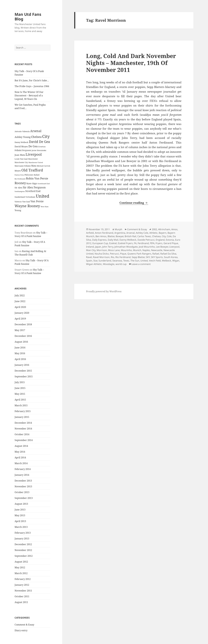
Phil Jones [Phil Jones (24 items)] (29, 175)
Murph (118, 229)
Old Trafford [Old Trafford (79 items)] (32, 170)
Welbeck (167, 261)
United (144, 261)
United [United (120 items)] (43, 196)
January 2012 (22, 585)
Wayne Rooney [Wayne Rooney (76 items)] (27, 206)
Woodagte (109, 264)
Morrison (102, 250)
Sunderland (105, 261)
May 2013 (20, 515)
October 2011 (22, 596)
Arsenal (131, 233)
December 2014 (23, 423)
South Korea (171, 257)
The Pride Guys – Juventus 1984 (32, 86)
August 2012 (21, 562)
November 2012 (23, 550)
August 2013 (21, 504)
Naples (146, 250)
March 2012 (21, 573)
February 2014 (23, 469)
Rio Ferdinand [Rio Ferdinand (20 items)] (20, 179)
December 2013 (23, 481)
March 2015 (21, 405)
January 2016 (22, 365)
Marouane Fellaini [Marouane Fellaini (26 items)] (23, 166)
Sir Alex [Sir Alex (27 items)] (18, 188)
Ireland (90, 247)
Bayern (163, 233)
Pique (123, 254)
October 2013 (22, 492)
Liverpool (174, 247)
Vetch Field (155, 261)
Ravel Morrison (101, 257)
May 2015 (20, 394)
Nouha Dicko (102, 254)
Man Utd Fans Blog (28, 17)
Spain (89, 261)
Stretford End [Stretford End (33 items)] (33, 191)
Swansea (117, 261)
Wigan (176, 261)
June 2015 (20, 388)
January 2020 (22, 313)
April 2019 (20, 319)
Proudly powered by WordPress (104, 291)
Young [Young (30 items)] (18, 210)
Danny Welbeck (128, 240)
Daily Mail (113, 240)
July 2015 (20, 382)
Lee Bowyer (162, 247)
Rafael (156, 254)
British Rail (130, 236)
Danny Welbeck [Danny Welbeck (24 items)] (21, 142)
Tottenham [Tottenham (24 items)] (30, 197)
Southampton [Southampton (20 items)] (20, 191)
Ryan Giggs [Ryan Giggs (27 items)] (32, 183)
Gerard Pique (171, 243)
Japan (98, 247)
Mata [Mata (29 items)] (34, 166)
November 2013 (23, 486)
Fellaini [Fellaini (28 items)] (18, 150)
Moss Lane (114, 250)
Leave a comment (141, 264)
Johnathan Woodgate (126, 247)
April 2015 (20, 400)
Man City (91, 250)
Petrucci (114, 254)
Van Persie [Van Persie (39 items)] (37, 201)
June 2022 (20, 301)
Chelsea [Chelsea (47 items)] (36, 137)
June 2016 (20, 348)
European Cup (100, 243)
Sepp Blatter (138, 257)
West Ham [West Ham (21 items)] (44, 207)
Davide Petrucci (146, 240)
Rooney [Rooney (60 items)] (20, 183)
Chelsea (156, 236)
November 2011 (23, 591)
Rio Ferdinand (123, 257)
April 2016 (20, 359)
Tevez (126, 261)
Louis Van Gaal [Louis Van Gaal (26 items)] (21, 159)
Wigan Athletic (94, 264)
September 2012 (24, 556)
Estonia (170, 240)
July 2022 (20, 295)
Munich (137, 250)
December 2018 (23, 324)
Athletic (153, 233)
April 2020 (20, 307)
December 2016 (23, 336)
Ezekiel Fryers (125, 243)
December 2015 (23, 371)
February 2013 (23, 533)
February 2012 (23, 579)
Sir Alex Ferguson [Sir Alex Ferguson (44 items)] (34, 187)
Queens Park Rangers (139, 254)
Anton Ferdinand (104, 233)
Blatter (111, 236)
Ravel (89, 257)
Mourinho (126, 250)
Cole (169, 236)
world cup (121, 264)
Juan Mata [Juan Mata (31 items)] (20, 155)
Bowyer (120, 236)
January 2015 (22, 417)
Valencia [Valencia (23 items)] (18, 202)
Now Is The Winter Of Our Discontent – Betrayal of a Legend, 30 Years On (29, 95)
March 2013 (21, 527)
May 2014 (20, 452)
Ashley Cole (142, 233)
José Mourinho (147, 247)
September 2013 (24, 498)
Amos (174, 229)
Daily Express (99, 240)
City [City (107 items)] (46, 136)
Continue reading (134, 203)
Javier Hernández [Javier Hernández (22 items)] (39, 150)
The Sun (135, 261)
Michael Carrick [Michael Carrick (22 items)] (43, 166)
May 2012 (20, 567)
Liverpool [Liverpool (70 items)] (34, 154)
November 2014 (23, 429)
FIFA (152, 243)
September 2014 (24, 440)
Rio (113, 257)
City (164, 236)
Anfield (90, 233)
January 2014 (22, 475)
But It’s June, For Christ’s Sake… (32, 80)
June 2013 (20, 510)
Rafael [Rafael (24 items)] (37, 175)
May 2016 (20, 353)
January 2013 (22, 539)
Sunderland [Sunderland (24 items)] (20, 197)
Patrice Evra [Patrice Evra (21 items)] (19, 175)
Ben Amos (101, 236)
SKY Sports (157, 257)
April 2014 (20, 457)
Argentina (120, 233)
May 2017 (20, 330)
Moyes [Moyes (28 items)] (18, 171)
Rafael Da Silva (168, 254)
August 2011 (21, 602)
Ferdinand (143, 243)
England (160, 240)
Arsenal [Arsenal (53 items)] (36, 131)
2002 (154, 229)
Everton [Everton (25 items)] (42, 147)
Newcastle (157, 250)
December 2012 (23, 544)
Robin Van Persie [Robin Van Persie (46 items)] (37, 178)
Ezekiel (113, 243)
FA (135, 243)
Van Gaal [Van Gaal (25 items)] (26, 202)
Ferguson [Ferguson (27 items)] (27, 150)
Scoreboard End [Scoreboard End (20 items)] (44, 184)
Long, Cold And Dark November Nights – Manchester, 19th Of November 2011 (131, 63)
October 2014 (22, 434)
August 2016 (21, 342)
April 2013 (20, 521)
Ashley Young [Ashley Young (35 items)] (23, 137)
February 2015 (23, 411)
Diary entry (21, 630)
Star (95, 261)
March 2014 (21, 463)
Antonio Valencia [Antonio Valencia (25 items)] (22, 131)
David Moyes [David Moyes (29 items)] (21, 146)
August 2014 (21, 446)
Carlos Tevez (144, 236)
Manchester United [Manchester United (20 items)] (36, 162)
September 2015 (24, 376)
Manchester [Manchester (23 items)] (33, 159)
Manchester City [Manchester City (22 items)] (21, 162)
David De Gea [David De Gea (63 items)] (39, 142)
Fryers (159, 243)
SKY (148, 257)
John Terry (108, 247)
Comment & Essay (24, 625)
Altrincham (164, 229)
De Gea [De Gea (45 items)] (33, 146)
